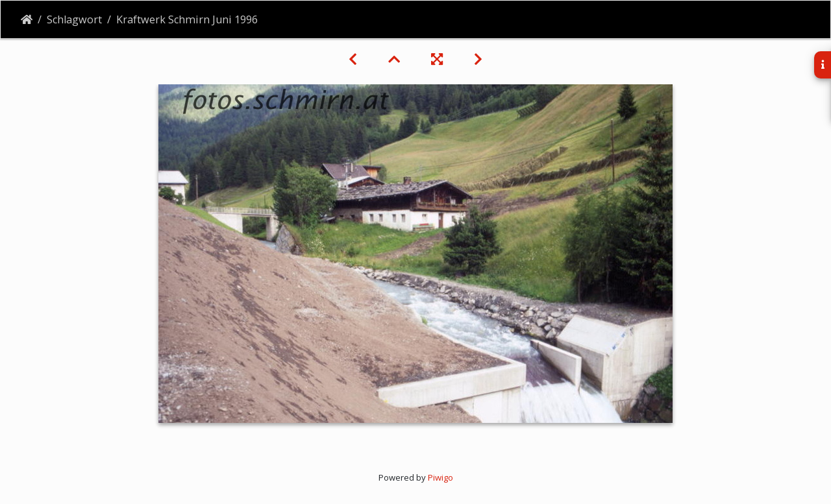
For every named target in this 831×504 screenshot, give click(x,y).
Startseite (27, 19)
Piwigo (440, 477)
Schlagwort (74, 19)
